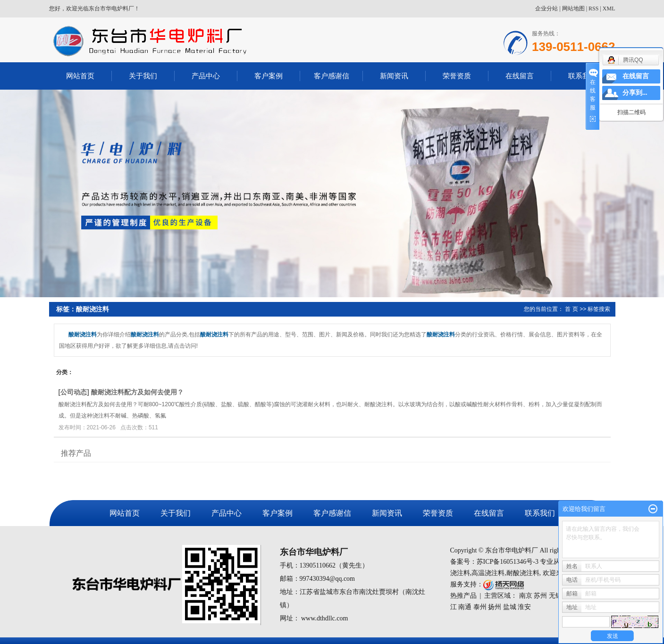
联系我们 (582, 76)
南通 (465, 607)
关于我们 (143, 76)
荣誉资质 (457, 76)
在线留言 (520, 76)
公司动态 (74, 392)
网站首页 (80, 76)
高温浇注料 (488, 573)
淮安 (524, 607)
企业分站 (546, 8)
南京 (526, 596)
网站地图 (573, 8)
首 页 (571, 309)
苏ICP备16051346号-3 (508, 562)
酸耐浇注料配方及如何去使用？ (137, 392)
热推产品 (463, 596)
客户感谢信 (332, 76)
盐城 (510, 607)
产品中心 (206, 76)
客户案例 (269, 76)
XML (609, 8)
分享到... (635, 93)
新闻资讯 (394, 76)
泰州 (480, 607)
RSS (593, 8)
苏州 (540, 596)
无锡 (555, 596)
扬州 (495, 607)
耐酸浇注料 (523, 573)
